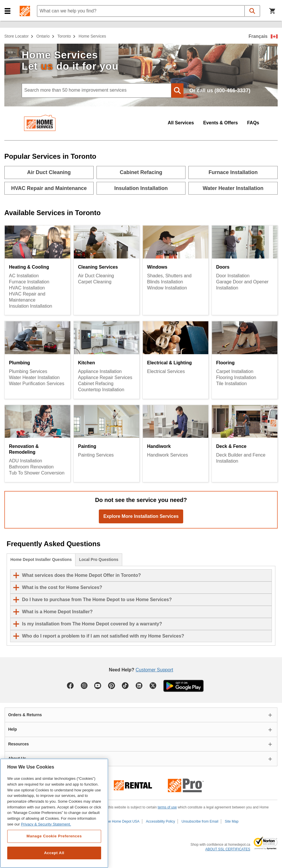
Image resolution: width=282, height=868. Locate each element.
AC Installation (24, 276)
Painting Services (96, 455)
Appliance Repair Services (105, 377)
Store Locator (16, 36)
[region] (54, 813)
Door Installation (233, 276)
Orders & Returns (25, 715)
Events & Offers (220, 123)
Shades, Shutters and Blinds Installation (169, 279)
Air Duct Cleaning (96, 276)
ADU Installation (26, 461)
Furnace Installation (29, 282)
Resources (18, 744)
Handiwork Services (167, 455)
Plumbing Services (28, 371)
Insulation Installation (30, 306)
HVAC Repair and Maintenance (27, 297)
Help (12, 729)
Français (258, 36)
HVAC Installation (27, 288)
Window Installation (167, 288)
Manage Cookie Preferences (54, 836)
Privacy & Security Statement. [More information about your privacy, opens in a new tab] (46, 824)
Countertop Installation (101, 390)
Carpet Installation (235, 371)
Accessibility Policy (161, 821)
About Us (17, 758)
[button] (8, 11)
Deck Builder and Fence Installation (241, 458)
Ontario (43, 36)
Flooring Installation (236, 377)
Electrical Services (166, 371)
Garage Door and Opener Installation (242, 285)
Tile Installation (231, 384)
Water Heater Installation (34, 377)
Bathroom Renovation (31, 467)
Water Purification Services (37, 384)
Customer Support (154, 670)
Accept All (54, 853)
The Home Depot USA (122, 821)
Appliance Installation (100, 371)
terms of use (167, 807)
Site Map (232, 821)
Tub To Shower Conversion (37, 473)
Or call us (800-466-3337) (220, 91)
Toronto (64, 36)
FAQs (253, 123)
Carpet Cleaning (95, 282)
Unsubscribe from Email (200, 821)
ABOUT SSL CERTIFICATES (228, 849)
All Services (181, 123)
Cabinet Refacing (96, 384)
